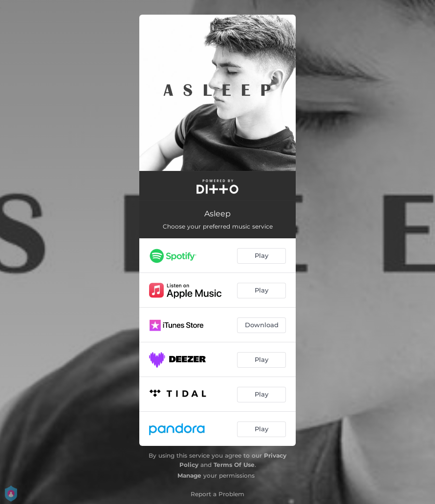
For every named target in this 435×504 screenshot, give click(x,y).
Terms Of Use (234, 465)
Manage (189, 475)
